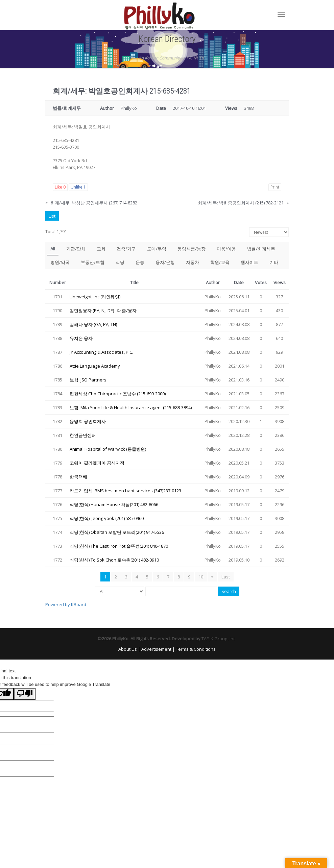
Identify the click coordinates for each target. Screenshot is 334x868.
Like (60, 187)
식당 (120, 262)
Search (229, 591)
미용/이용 (226, 249)
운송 (140, 262)
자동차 (193, 262)
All (53, 249)
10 (201, 577)
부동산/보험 (93, 262)
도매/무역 (157, 249)
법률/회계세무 (261, 249)
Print (275, 187)
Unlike (78, 187)
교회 (101, 249)
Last (226, 577)
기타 (274, 262)
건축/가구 (126, 249)
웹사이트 (249, 262)
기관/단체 (76, 249)
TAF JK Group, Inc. (219, 639)
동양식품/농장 (192, 249)
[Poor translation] (25, 694)
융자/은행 (165, 262)
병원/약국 (60, 262)
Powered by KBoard (66, 604)
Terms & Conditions (196, 649)
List (52, 216)
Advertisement (156, 649)
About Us (128, 649)
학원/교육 (220, 262)
